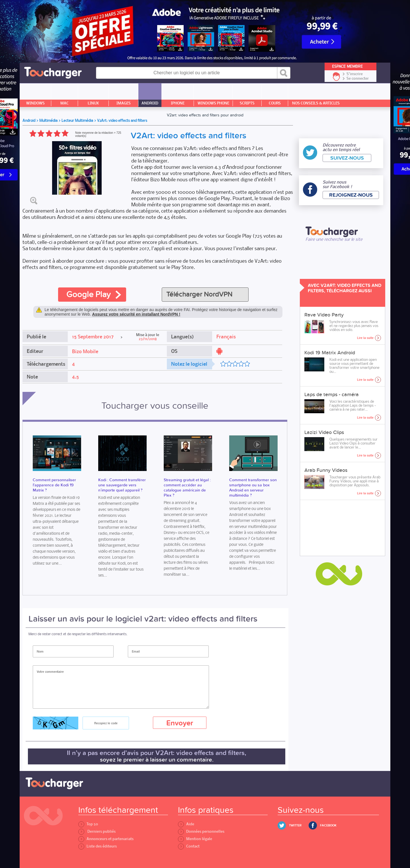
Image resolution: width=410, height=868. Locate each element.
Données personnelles (201, 831)
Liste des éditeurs (98, 846)
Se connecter (358, 79)
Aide (186, 824)
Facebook (328, 825)
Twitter (295, 825)
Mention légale (195, 839)
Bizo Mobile (85, 351)
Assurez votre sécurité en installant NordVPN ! (136, 314)
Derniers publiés (97, 831)
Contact (189, 846)
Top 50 (88, 824)
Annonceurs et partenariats (106, 839)
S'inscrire (355, 74)
